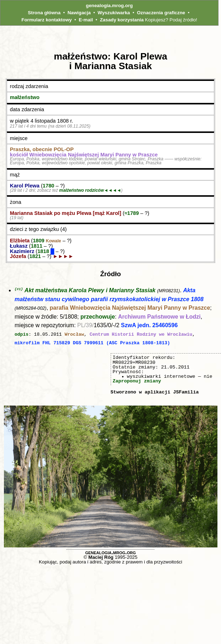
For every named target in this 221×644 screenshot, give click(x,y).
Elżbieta (20, 241)
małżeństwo (25, 97)
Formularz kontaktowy (46, 20)
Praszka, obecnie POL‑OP (42, 149)
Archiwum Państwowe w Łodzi (159, 317)
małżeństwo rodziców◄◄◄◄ (90, 190)
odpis (22, 334)
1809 (47, 241)
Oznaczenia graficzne (161, 13)
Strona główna (44, 13)
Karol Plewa (25, 186)
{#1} (19, 289)
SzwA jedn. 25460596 (149, 326)
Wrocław (74, 334)
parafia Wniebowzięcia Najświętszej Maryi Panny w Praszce (130, 308)
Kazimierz (22, 251)
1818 (44, 251)
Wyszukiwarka (114, 13)
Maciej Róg (101, 557)
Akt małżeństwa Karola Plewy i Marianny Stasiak (90, 291)
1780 (49, 186)
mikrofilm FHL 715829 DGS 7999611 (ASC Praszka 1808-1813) (92, 343)
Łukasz (19, 246)
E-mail (86, 20)
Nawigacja (79, 13)
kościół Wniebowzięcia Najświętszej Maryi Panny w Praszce (84, 155)
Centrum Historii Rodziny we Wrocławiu (141, 334)
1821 (35, 256)
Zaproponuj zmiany (137, 381)
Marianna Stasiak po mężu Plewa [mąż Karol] (66, 213)
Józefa (18, 256)
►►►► (63, 256)
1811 (36, 246)
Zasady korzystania (122, 20)
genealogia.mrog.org (109, 6)
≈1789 (132, 213)
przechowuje (98, 317)
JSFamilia (186, 392)
